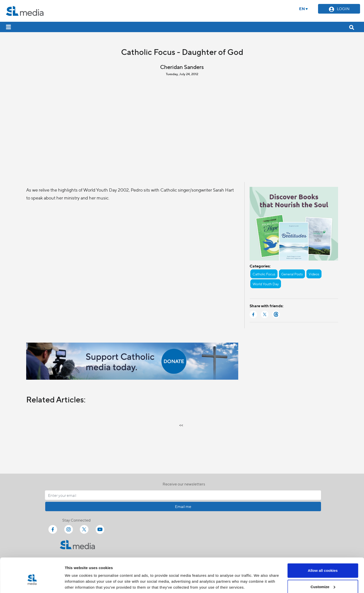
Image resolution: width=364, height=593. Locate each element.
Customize (323, 564)
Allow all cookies (323, 547)
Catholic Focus (264, 274)
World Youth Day (266, 284)
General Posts (292, 274)
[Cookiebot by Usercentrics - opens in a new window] (32, 583)
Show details (76, 578)
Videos (314, 274)
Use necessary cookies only (323, 580)
